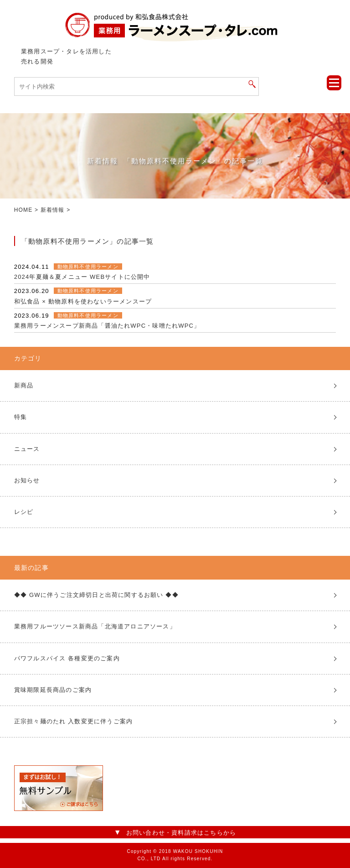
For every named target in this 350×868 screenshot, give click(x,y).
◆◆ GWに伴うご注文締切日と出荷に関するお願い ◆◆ (96, 595)
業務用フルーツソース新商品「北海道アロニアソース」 (95, 626)
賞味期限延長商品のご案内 (53, 690)
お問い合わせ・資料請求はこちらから (181, 833)
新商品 (24, 385)
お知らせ (27, 480)
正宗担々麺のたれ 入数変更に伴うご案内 (73, 721)
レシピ (24, 512)
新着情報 (53, 210)
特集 (21, 417)
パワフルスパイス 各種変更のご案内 (67, 658)
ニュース (27, 449)
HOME (23, 210)
